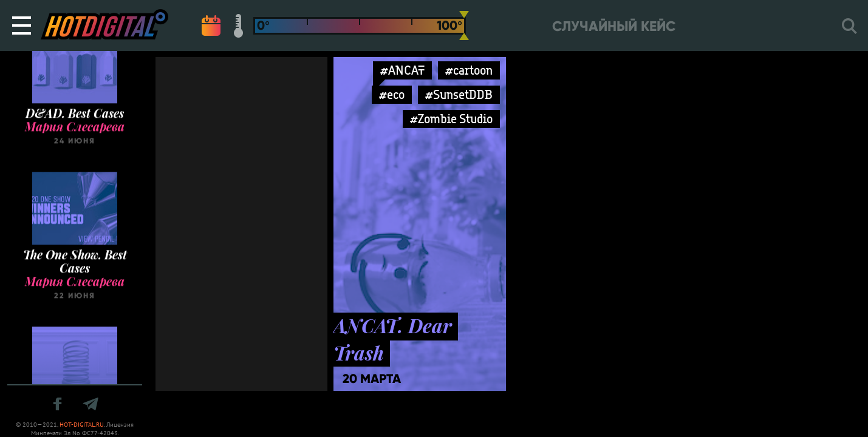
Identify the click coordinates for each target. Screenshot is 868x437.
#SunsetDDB (459, 94)
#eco (392, 94)
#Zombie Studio (451, 119)
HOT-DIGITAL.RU (82, 425)
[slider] (464, 25)
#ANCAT (402, 70)
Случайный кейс (614, 26)
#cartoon (469, 70)
